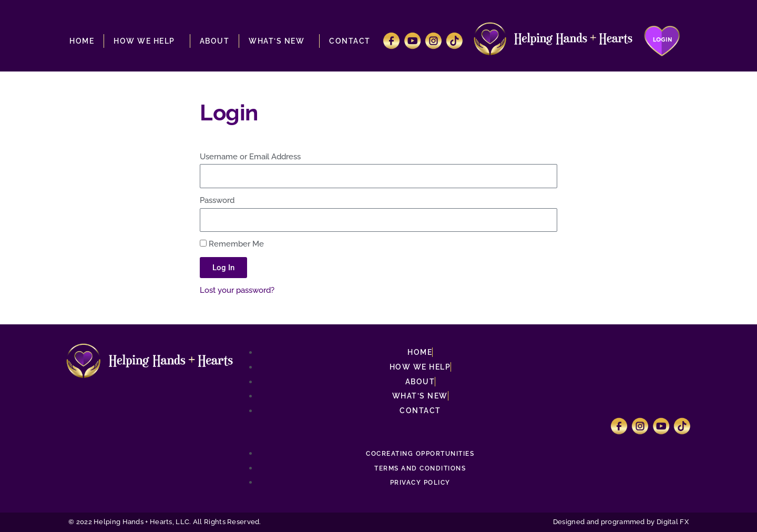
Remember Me (232, 244)
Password (217, 200)
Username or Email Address (250, 157)
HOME (82, 41)
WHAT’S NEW (279, 41)
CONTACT (350, 41)
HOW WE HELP (147, 41)
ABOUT (215, 41)
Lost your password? (237, 290)
